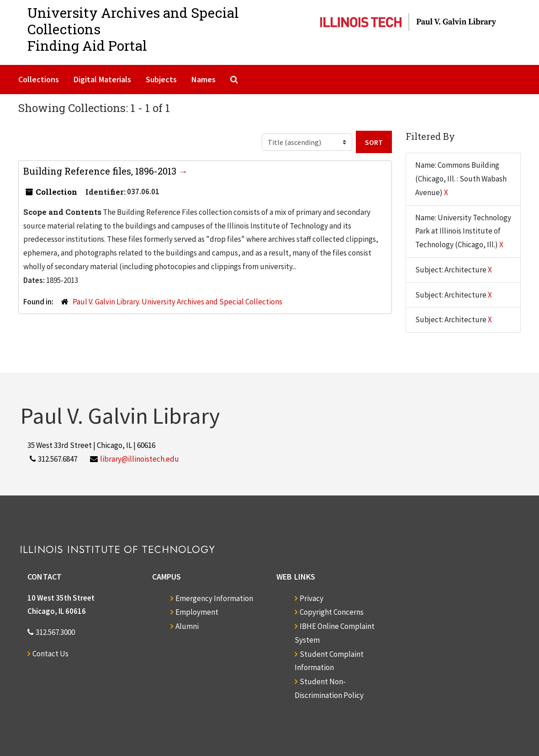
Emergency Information (214, 598)
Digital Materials (102, 79)
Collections (39, 79)
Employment (197, 612)
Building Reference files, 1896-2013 (101, 171)
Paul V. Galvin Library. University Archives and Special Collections (177, 302)
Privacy (312, 598)
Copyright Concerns (332, 612)
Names (203, 79)
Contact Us (50, 654)
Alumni (187, 626)
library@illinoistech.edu (140, 459)
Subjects (161, 79)
